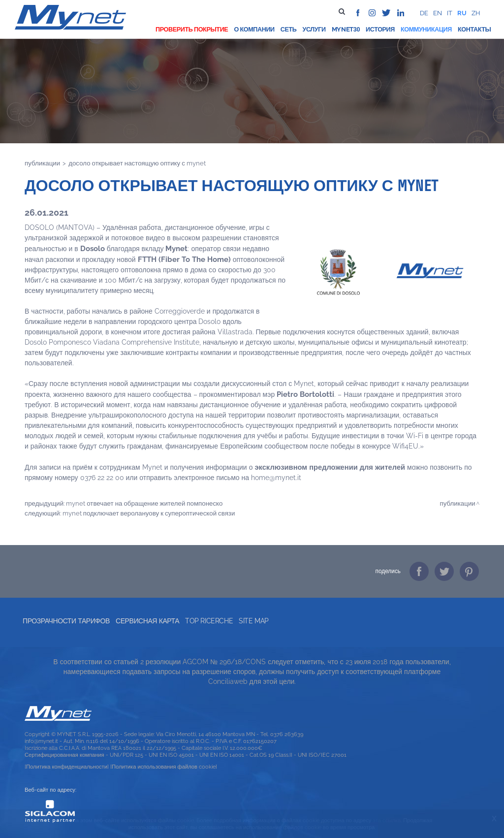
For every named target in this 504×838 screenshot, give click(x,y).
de (424, 13)
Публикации (42, 163)
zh (476, 13)
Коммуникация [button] (426, 29)
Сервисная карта (147, 621)
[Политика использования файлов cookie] (164, 767)
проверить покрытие (192, 29)
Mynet (343, 29)
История (380, 29)
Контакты (474, 29)
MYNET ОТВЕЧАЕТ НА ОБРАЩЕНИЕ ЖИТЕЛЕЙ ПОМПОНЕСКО (144, 503)
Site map (254, 621)
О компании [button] (254, 29)
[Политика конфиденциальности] (67, 767)
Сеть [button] (289, 29)
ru (462, 13)
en (438, 13)
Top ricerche (209, 621)
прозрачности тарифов (66, 621)
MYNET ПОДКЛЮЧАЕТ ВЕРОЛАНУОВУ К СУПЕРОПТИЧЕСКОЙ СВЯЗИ (149, 513)
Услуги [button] (314, 29)
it (450, 13)
